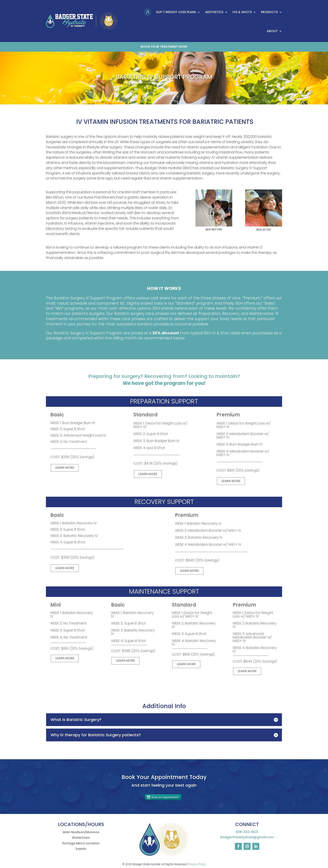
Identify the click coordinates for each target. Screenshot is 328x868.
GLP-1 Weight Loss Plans (176, 12)
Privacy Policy (197, 864)
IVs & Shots (242, 12)
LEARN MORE (65, 468)
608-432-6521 (247, 832)
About (272, 31)
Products (269, 12)
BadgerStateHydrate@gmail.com (247, 837)
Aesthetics (214, 12)
